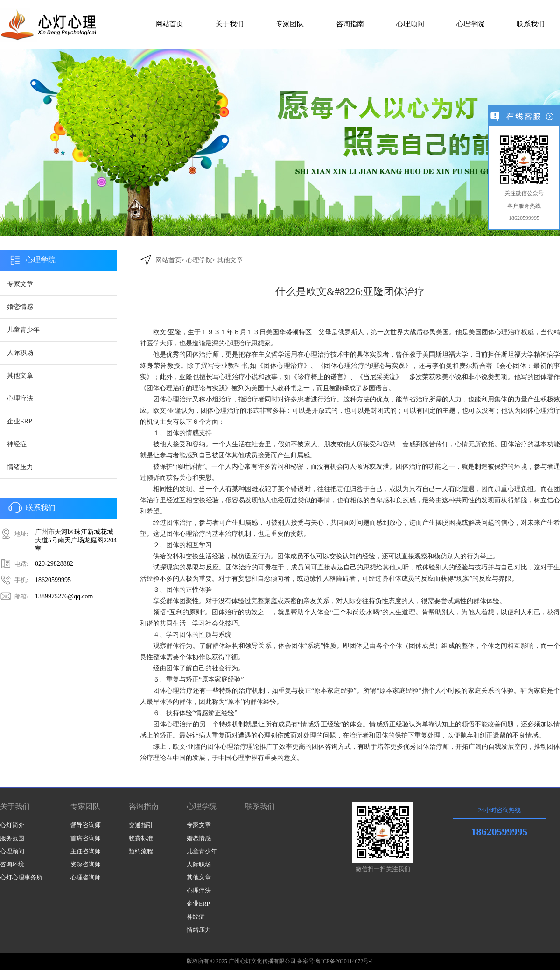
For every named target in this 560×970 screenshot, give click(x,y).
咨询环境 (12, 864)
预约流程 (141, 851)
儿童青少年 (23, 330)
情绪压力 (20, 467)
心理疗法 (20, 398)
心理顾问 (12, 851)
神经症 (17, 444)
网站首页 (168, 260)
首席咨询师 (86, 838)
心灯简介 (12, 825)
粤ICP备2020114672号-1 (344, 961)
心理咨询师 (86, 877)
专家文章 (20, 284)
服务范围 (12, 838)
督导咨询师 (86, 825)
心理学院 (199, 260)
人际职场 (20, 353)
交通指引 (141, 825)
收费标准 (141, 838)
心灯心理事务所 (21, 877)
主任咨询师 (86, 851)
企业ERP (20, 421)
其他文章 (20, 376)
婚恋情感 (20, 307)
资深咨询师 (86, 864)
